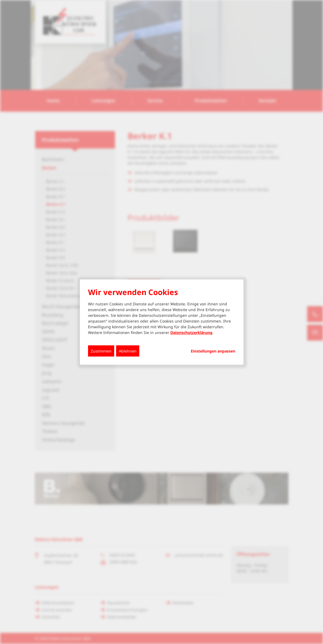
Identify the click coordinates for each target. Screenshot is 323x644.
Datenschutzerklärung (191, 332)
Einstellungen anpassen (213, 351)
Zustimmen (101, 351)
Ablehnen (128, 351)
